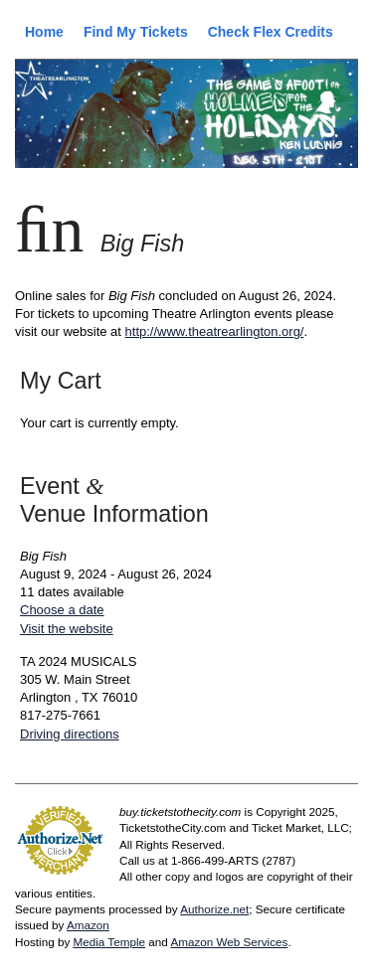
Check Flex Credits (271, 32)
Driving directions (70, 734)
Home (44, 32)
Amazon (88, 925)
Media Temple (109, 942)
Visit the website (67, 629)
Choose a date (62, 610)
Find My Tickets (136, 32)
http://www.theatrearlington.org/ (215, 331)
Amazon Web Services (229, 942)
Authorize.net (214, 909)
